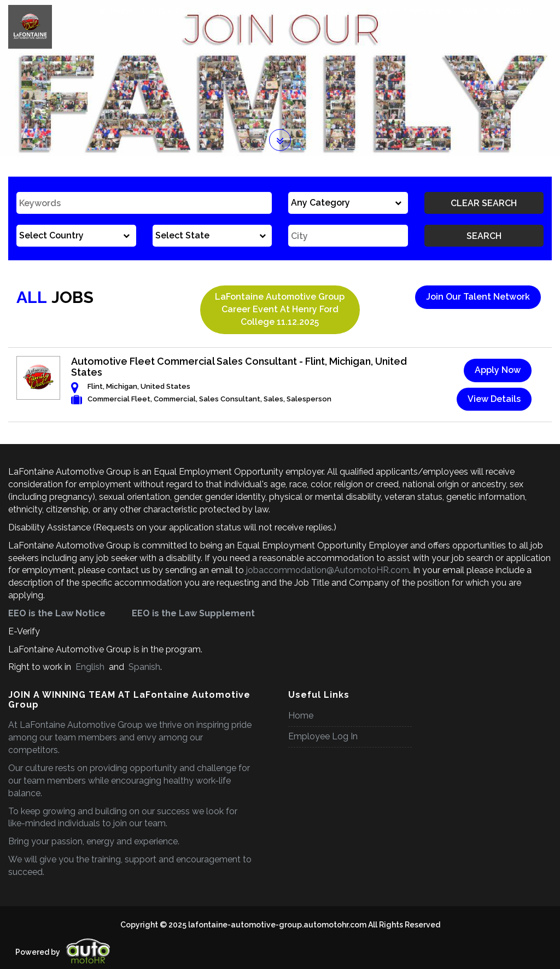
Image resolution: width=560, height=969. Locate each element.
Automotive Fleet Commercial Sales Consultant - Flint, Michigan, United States (239, 367)
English (90, 667)
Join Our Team (170, 11)
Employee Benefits (241, 11)
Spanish (143, 667)
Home (116, 11)
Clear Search (484, 203)
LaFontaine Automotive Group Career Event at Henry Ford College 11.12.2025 (280, 309)
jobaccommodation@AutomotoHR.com (328, 570)
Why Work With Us (498, 11)
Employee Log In (323, 736)
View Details (494, 399)
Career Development (415, 11)
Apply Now (498, 370)
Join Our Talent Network (478, 297)
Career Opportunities (326, 11)
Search (484, 236)
